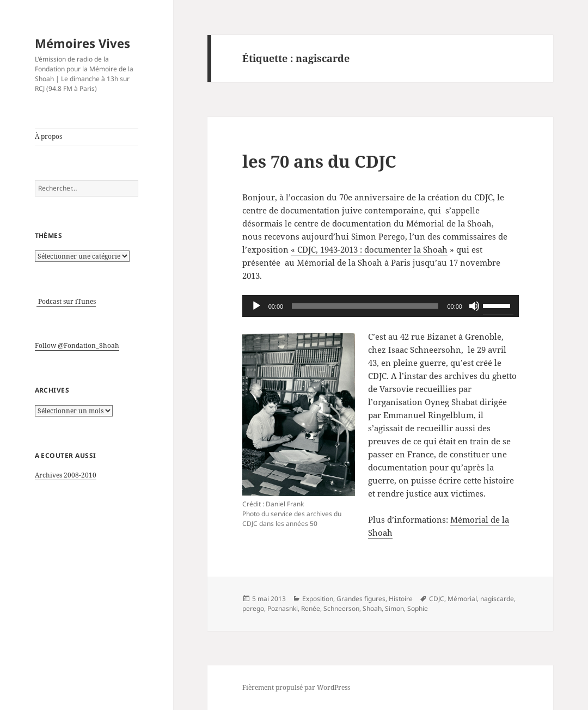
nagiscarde (497, 599)
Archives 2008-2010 (66, 475)
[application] (381, 306)
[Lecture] (256, 306)
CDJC (437, 599)
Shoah (372, 608)
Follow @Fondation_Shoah (77, 345)
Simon (394, 608)
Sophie (418, 608)
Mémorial (462, 599)
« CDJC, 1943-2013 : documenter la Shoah (369, 249)
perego (253, 608)
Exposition (318, 599)
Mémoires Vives (82, 43)
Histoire (401, 599)
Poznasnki (283, 608)
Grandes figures (361, 599)
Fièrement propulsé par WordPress (296, 687)
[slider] (365, 306)
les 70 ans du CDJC (319, 161)
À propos (48, 136)
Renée (311, 608)
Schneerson (341, 608)
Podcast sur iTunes (66, 301)
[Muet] (474, 306)
